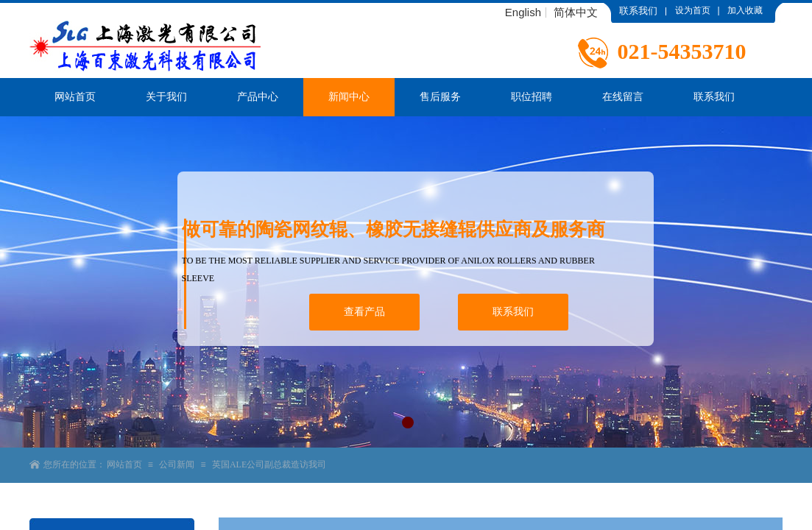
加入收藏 (745, 10)
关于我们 (166, 97)
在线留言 (623, 97)
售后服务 (440, 97)
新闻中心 (349, 97)
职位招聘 (532, 97)
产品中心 (258, 97)
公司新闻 (177, 464)
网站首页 (75, 97)
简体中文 (576, 13)
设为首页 (693, 10)
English (523, 13)
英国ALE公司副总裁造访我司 (269, 464)
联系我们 (714, 97)
